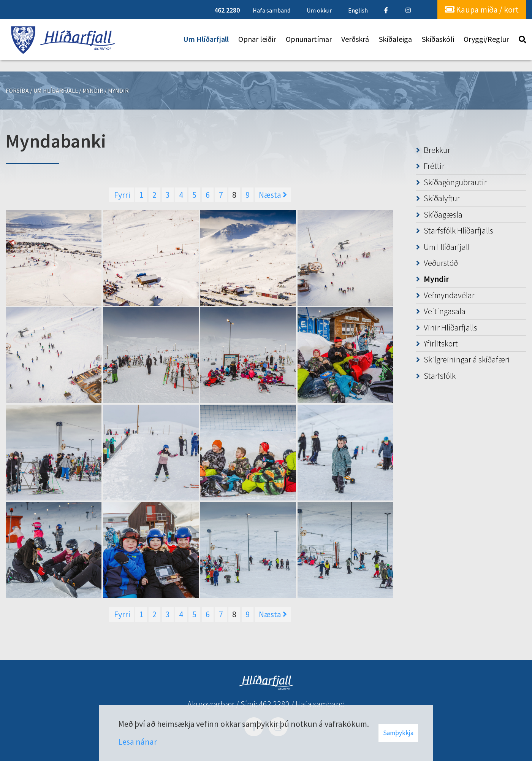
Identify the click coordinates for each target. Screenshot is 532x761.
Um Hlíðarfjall (56, 91)
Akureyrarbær (211, 704)
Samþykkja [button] (398, 733)
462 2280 (274, 704)
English (358, 10)
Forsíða (17, 91)
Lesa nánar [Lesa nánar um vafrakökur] (138, 742)
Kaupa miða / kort (482, 10)
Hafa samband (320, 704)
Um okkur (319, 10)
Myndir (93, 91)
